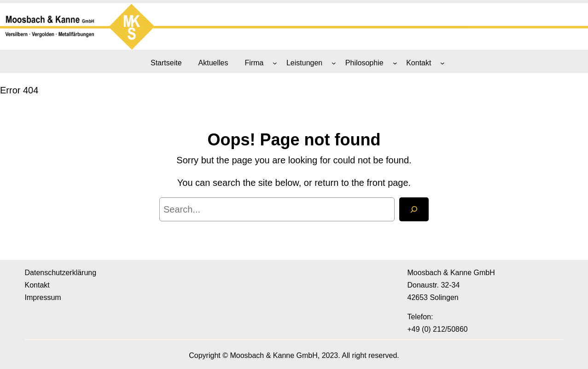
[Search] (414, 209)
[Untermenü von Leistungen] (334, 63)
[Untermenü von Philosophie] (395, 63)
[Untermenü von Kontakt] (442, 63)
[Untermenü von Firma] (275, 63)
